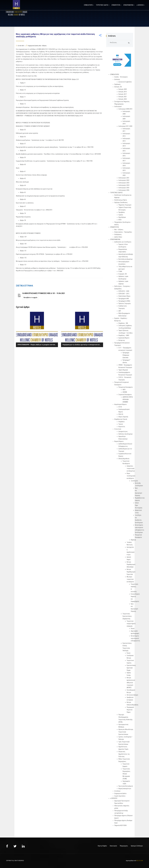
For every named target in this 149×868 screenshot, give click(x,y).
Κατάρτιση (122, 340)
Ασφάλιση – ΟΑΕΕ (124, 335)
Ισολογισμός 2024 (124, 185)
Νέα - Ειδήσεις (43, 46)
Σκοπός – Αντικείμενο (121, 77)
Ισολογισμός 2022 (124, 180)
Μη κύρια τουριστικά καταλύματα (130, 579)
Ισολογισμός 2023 (124, 183)
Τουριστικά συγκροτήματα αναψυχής (131, 624)
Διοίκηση (117, 79)
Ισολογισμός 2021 (124, 178)
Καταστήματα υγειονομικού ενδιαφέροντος (135, 638)
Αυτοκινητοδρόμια (132, 695)
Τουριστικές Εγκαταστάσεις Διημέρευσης (127, 616)
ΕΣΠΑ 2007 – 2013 (124, 294)
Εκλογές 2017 (123, 94)
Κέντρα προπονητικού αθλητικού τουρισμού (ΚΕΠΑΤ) (131, 683)
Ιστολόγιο (117, 791)
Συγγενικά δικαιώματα (125, 395)
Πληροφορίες (124, 846)
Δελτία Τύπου (118, 237)
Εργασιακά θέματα (124, 338)
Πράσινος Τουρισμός (125, 303)
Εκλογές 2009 (123, 89)
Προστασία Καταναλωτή (126, 786)
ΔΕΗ (120, 311)
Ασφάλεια (121, 422)
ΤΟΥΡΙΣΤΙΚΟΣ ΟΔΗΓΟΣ (102, 5)
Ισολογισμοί (118, 106)
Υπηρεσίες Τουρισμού (125, 205)
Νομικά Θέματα (119, 441)
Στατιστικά (118, 429)
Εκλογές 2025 (123, 99)
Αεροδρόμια (122, 217)
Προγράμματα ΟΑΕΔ (124, 301)
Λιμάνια (121, 215)
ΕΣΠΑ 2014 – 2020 (124, 291)
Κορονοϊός (122, 427)
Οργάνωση (117, 84)
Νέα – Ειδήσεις (119, 230)
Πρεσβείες (122, 212)
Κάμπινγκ (133, 540)
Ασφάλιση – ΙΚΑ (123, 323)
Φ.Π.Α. (120, 407)
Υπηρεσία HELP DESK (120, 825)
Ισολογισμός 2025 (124, 188)
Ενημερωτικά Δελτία (33, 46)
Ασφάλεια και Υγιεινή (121, 419)
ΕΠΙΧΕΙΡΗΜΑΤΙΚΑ (128, 5)
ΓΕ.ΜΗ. (120, 271)
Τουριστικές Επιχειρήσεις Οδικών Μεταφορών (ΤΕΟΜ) (126, 774)
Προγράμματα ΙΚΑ (124, 299)
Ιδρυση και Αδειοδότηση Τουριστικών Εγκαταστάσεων (126, 732)
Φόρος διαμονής (123, 417)
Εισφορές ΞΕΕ (123, 274)
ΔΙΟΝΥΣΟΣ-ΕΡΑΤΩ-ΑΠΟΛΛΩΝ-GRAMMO (128, 399)
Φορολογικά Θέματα (120, 404)
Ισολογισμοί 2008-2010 (125, 109)
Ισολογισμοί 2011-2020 (125, 126)
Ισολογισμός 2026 (124, 190)
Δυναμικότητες (123, 431)
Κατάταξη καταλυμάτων (126, 259)
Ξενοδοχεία (134, 481)
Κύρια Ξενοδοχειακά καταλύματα (131, 476)
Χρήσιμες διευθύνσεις (121, 202)
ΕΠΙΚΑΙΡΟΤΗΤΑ (116, 5)
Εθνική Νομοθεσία (124, 459)
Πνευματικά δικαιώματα (126, 387)
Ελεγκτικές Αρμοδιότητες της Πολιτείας (124, 754)
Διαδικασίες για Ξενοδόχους (123, 242)
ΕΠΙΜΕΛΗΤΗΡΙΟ (88, 5)
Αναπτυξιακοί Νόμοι (124, 296)
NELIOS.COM (140, 861)
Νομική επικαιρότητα (125, 789)
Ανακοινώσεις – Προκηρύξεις (123, 232)
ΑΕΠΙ (124, 390)
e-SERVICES (140, 5)
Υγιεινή (121, 424)
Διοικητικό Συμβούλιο (125, 82)
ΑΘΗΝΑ (125, 392)
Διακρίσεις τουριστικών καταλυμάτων (131, 468)
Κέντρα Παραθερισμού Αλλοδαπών (131, 564)
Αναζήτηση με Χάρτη (121, 200)
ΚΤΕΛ (120, 220)
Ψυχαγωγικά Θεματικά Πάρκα (130, 710)
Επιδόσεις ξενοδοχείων (126, 434)
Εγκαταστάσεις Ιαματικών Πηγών (131, 668)
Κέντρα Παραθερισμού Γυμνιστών (131, 572)
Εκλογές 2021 (123, 97)
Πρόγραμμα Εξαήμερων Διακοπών (126, 355)
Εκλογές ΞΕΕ (118, 87)
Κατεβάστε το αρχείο (30, 298)
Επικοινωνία (113, 846)
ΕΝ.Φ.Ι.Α (121, 414)
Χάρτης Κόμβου (102, 846)
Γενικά (133, 628)
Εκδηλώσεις (118, 234)
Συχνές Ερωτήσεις (120, 796)
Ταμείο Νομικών (123, 370)
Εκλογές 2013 (123, 92)
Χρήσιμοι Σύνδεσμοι (137, 846)
